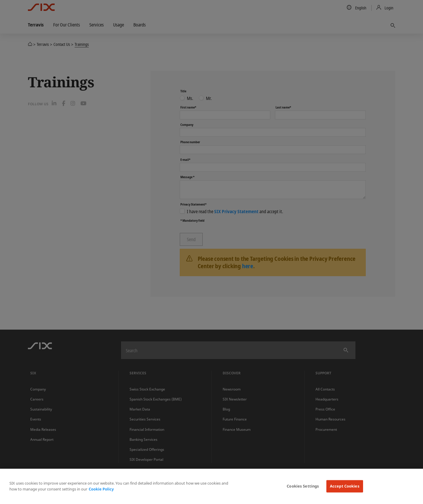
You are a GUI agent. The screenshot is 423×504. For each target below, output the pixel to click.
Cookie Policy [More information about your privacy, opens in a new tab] (101, 489)
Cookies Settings (303, 486)
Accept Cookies (345, 486)
